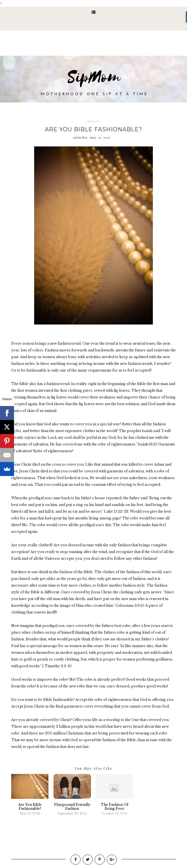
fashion (93, 121)
